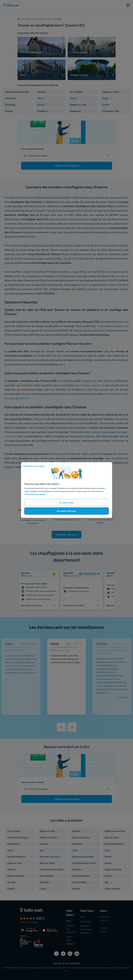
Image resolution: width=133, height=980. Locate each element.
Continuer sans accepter (34, 466)
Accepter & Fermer (66, 511)
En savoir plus (66, 502)
